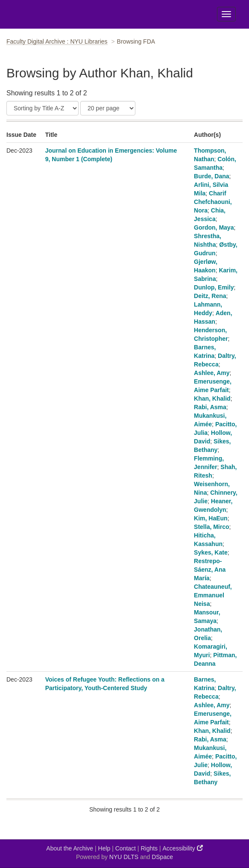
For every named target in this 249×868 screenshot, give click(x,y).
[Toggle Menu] (226, 14)
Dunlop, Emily (214, 287)
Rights (149, 848)
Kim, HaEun (211, 518)
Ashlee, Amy (212, 373)
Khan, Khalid (212, 399)
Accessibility (183, 848)
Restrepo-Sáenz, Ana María (210, 570)
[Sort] (42, 108)
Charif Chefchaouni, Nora (213, 202)
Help (104, 848)
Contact (126, 848)
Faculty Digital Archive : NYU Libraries (57, 41)
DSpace (162, 857)
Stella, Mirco (211, 527)
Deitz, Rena (210, 296)
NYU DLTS (124, 857)
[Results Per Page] (108, 108)
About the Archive (70, 848)
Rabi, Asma (210, 407)
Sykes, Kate (211, 552)
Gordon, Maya (214, 227)
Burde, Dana (211, 176)
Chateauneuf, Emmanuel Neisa (213, 595)
